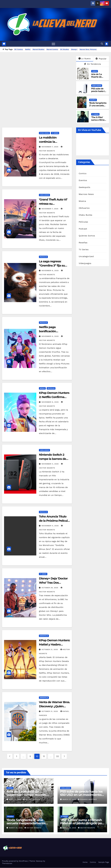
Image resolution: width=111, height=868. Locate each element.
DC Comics (19, 49)
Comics (95, 71)
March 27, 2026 (70, 799)
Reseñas (93, 100)
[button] (102, 44)
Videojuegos (97, 86)
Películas (43, 257)
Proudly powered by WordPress (15, 861)
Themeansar (7, 863)
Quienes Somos (87, 236)
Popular (101, 59)
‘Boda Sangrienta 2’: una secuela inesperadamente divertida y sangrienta (26, 823)
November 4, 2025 (50, 464)
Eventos (83, 180)
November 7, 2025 (50, 147)
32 (57, 756)
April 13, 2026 (15, 799)
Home (85, 862)
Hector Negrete (32, 799)
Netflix (28, 49)
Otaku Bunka (44, 133)
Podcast (83, 229)
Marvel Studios (39, 49)
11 (44, 756)
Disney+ (74, 49)
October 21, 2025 (50, 649)
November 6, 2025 (50, 271)
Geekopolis (44, 636)
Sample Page (104, 862)
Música (42, 388)
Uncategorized (86, 256)
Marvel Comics (52, 49)
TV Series (95, 114)
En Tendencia (92, 64)
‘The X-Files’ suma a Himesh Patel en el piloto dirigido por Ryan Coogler (82, 823)
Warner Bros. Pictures (88, 49)
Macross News (86, 194)
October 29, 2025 (50, 588)
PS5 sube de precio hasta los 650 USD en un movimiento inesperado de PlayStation (81, 795)
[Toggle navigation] (53, 44)
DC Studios (65, 49)
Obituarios (84, 208)
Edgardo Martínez (87, 799)
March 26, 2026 (16, 828)
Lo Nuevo (85, 59)
